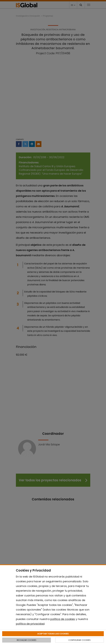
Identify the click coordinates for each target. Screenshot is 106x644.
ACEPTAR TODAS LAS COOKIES (53, 634)
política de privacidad (30, 624)
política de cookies (63, 619)
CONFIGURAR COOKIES (79, 640)
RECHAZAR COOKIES (27, 640)
